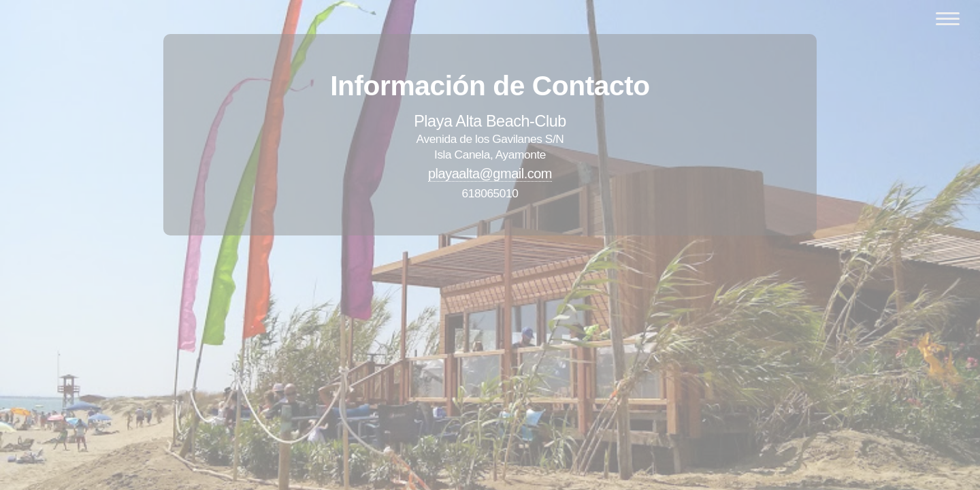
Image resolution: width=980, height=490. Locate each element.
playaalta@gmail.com (490, 174)
